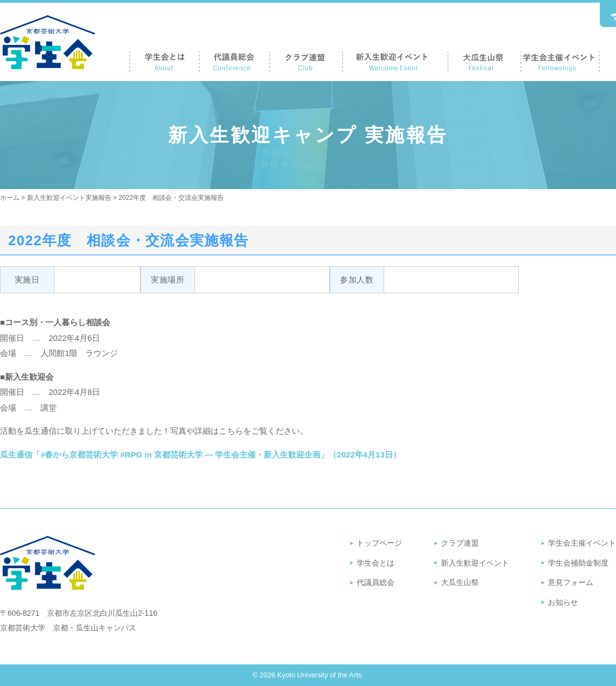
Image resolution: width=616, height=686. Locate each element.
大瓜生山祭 (460, 582)
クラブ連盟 (460, 543)
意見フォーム (571, 582)
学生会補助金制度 (578, 563)
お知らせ (563, 602)
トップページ (379, 543)
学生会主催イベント (582, 543)
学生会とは (376, 563)
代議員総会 (376, 582)
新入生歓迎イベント (475, 563)
